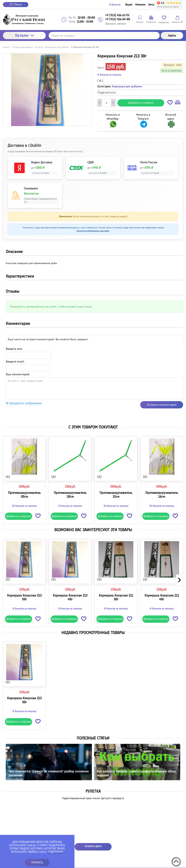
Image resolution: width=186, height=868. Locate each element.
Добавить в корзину (141, 103)
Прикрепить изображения (24, 403)
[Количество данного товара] (106, 103)
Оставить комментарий (162, 405)
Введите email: (15, 362)
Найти (172, 36)
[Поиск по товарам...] (104, 36)
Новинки (140, 5)
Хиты (151, 5)
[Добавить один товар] (113, 103)
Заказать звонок (116, 24)
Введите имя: (14, 349)
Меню (16, 4)
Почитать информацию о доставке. (93, 231)
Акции (129, 5)
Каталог (24, 35)
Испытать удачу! (93, 846)
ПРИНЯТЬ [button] (37, 862)
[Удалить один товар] (100, 103)
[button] (170, 103)
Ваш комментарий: (18, 374)
